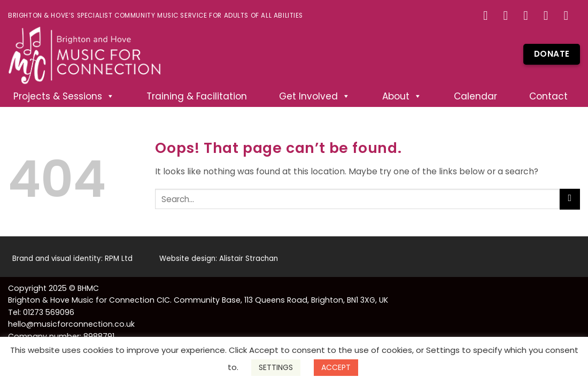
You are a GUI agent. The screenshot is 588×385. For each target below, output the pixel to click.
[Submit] (570, 199)
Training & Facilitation (197, 96)
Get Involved (315, 96)
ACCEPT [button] (336, 367)
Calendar (475, 96)
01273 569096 (49, 312)
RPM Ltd (119, 259)
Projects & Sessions (64, 96)
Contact (548, 96)
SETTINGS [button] (276, 367)
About (402, 96)
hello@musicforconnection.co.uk (71, 324)
